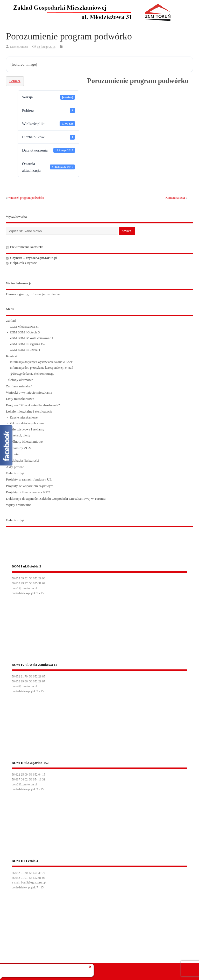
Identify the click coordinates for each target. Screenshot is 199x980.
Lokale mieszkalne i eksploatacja (29, 411)
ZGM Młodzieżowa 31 (24, 327)
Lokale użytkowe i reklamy (25, 429)
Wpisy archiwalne (19, 505)
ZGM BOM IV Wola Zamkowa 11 (32, 338)
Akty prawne (15, 467)
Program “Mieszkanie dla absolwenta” (33, 405)
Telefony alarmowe (19, 380)
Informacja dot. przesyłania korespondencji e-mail (41, 368)
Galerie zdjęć (15, 473)
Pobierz (15, 81)
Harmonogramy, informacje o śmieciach (34, 294)
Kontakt (12, 356)
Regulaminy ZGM (19, 448)
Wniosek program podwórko (26, 198)
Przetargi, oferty (20, 435)
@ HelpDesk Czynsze (21, 263)
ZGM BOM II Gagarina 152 (28, 344)
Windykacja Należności (23, 460)
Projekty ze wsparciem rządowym (30, 486)
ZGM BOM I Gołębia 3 (25, 332)
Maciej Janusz (19, 47)
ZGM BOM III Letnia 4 (25, 350)
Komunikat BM (175, 198)
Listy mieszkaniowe (20, 399)
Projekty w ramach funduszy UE (29, 479)
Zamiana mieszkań (19, 386)
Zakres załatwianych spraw (27, 423)
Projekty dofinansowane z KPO (28, 492)
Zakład (11, 321)
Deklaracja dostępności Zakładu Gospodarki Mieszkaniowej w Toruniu (56, 499)
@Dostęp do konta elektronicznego (32, 374)
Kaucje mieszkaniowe (24, 417)
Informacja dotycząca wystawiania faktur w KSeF (41, 362)
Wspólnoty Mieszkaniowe (24, 441)
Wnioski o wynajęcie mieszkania (29, 392)
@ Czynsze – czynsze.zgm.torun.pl (32, 258)
